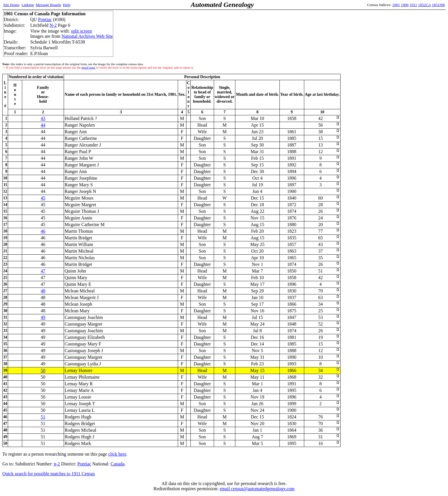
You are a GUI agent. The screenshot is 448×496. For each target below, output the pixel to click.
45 (43, 198)
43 (43, 118)
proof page (88, 67)
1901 (396, 5)
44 (43, 125)
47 (43, 271)
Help (67, 5)
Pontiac (45, 19)
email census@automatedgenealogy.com (257, 489)
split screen (81, 31)
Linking (28, 5)
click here (117, 454)
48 (43, 291)
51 (43, 417)
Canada (118, 464)
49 (43, 317)
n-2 (57, 464)
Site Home (11, 5)
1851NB (438, 5)
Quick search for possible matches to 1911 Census (49, 474)
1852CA (424, 5)
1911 (413, 5)
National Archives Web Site (87, 36)
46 (43, 231)
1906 (405, 5)
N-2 (53, 25)
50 (43, 370)
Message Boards (48, 5)
